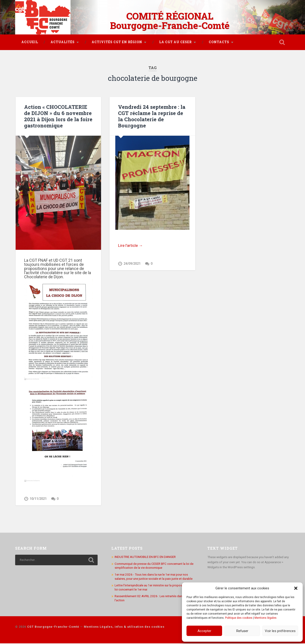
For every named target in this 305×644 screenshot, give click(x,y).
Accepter (204, 631)
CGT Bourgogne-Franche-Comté (53, 627)
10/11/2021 (38, 499)
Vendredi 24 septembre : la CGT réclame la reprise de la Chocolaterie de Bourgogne (152, 116)
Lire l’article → (130, 245)
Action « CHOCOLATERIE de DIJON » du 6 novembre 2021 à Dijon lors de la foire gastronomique (58, 116)
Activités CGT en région (117, 42)
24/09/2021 (132, 264)
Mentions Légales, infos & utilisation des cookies (124, 627)
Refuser (242, 631)
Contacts (219, 42)
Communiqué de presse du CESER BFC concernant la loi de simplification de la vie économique (154, 566)
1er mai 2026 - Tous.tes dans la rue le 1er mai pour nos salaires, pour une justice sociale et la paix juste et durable (154, 577)
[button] (296, 588)
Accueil (30, 42)
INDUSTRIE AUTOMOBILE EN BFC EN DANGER (145, 557)
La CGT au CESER (175, 42)
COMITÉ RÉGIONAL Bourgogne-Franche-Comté (170, 21)
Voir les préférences (280, 631)
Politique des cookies (239, 618)
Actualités (63, 42)
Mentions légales (265, 618)
